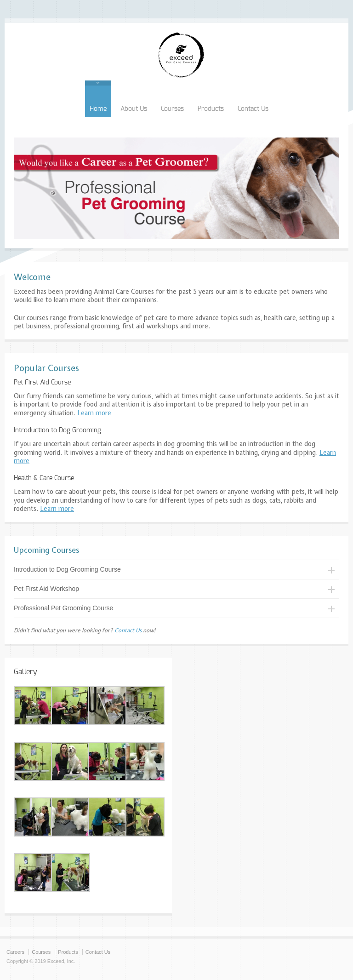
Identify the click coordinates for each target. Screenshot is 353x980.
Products (211, 109)
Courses (172, 109)
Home (98, 109)
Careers (15, 952)
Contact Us (253, 109)
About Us (134, 109)
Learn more (94, 413)
